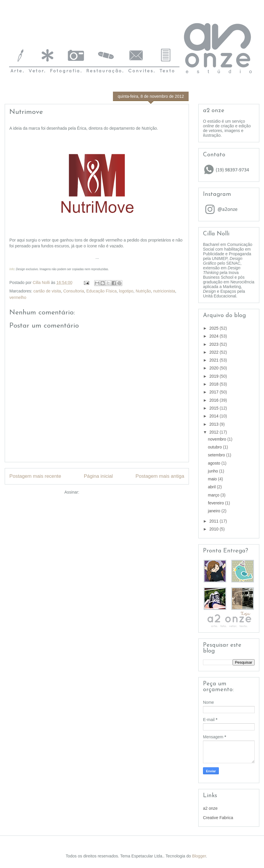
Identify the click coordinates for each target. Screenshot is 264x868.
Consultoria (74, 291)
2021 (215, 360)
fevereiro (216, 503)
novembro (218, 439)
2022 (215, 352)
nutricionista (164, 291)
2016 (215, 400)
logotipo (126, 291)
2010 (215, 529)
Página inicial (98, 476)
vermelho (18, 297)
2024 (215, 336)
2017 (215, 392)
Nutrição (143, 291)
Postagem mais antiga (160, 476)
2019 (215, 376)
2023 (215, 344)
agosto (215, 463)
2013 (215, 424)
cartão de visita (47, 291)
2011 (215, 521)
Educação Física (101, 291)
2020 (215, 368)
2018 (215, 384)
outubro (215, 447)
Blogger (199, 856)
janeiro (215, 511)
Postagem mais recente (35, 476)
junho (214, 471)
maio (213, 479)
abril (212, 487)
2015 (215, 408)
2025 (215, 328)
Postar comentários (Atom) (105, 492)
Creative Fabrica (218, 818)
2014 (215, 416)
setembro (217, 455)
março (214, 495)
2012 (215, 432)
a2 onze (210, 808)
